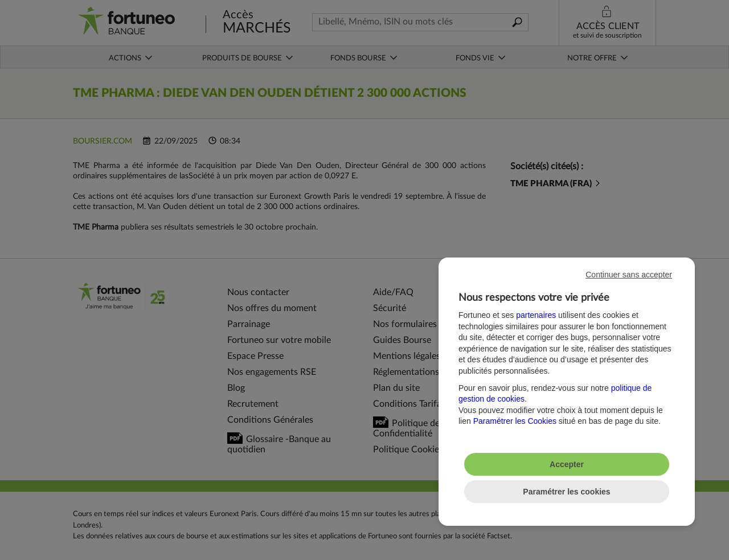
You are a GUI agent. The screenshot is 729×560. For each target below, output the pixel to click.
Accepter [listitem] (567, 464)
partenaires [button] (536, 315)
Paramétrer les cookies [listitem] (566, 492)
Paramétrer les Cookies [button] (515, 421)
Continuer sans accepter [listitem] (629, 275)
